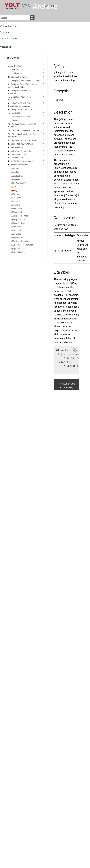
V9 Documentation (29, 6)
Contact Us (66, 406)
